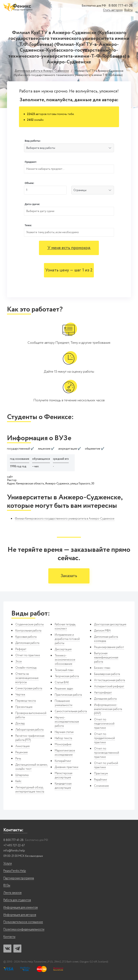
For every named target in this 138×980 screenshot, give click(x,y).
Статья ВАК (62, 682)
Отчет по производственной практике (107, 753)
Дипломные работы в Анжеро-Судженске (42, 71)
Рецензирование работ (109, 647)
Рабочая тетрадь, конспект (65, 627)
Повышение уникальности (64, 703)
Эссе (19, 662)
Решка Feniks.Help (15, 871)
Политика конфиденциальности (24, 929)
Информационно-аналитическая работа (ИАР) (108, 709)
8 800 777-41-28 (121, 6)
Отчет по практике (28, 655)
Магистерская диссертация (64, 775)
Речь (18, 759)
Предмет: (31, 162)
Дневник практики (67, 767)
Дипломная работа (27, 643)
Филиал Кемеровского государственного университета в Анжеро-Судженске (65, 519)
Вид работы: (33, 141)
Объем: (29, 183)
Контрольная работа (28, 631)
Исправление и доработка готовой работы (67, 639)
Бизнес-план (102, 668)
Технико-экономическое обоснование (65, 660)
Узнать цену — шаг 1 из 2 (69, 270)
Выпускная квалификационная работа (106, 658)
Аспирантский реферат (109, 686)
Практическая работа (68, 695)
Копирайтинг (63, 761)
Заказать (69, 576)
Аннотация (22, 746)
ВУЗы (7, 885)
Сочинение (101, 786)
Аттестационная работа (110, 680)
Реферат (21, 649)
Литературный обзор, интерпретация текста (30, 790)
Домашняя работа (105, 699)
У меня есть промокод (69, 248)
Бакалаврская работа (107, 674)
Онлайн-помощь (26, 668)
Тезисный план (64, 670)
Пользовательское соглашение (23, 922)
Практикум (101, 774)
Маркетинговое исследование (65, 753)
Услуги (8, 864)
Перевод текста (26, 701)
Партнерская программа (19, 878)
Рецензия (21, 752)
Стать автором (113, 10)
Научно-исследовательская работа (67, 722)
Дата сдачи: (32, 204)
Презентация (24, 707)
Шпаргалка (22, 775)
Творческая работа (67, 676)
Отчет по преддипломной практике (104, 738)
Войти (128, 10)
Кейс (18, 781)
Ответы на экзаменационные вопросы (27, 678)
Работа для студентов (17, 900)
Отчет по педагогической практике (104, 724)
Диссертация (63, 649)
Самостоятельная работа (71, 711)
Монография (63, 744)
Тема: (28, 225)
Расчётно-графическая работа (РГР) (30, 738)
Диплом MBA (102, 631)
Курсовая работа (26, 637)
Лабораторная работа (29, 730)
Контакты (9, 937)
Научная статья (64, 732)
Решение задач (64, 689)
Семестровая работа (29, 688)
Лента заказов (12, 893)
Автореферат (103, 693)
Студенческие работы (30, 625)
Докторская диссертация (110, 625)
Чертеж (20, 695)
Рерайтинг (101, 780)
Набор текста (63, 738)
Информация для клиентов (21, 908)
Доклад (20, 724)
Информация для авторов (20, 915)
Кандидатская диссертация (63, 786)
